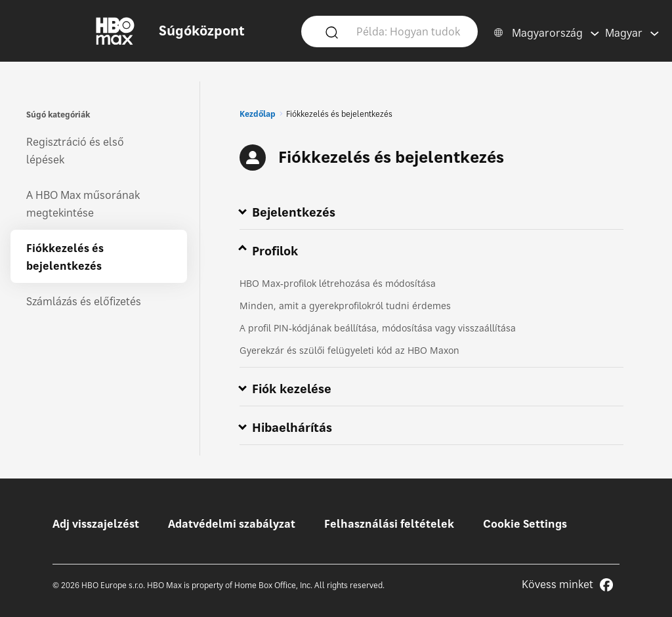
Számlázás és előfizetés (84, 301)
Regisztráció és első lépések (75, 151)
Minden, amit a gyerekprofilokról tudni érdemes (345, 306)
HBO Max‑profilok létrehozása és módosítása (338, 283)
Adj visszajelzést (96, 524)
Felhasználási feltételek (389, 524)
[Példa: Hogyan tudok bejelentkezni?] (409, 31)
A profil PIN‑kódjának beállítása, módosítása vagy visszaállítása (378, 328)
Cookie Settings (525, 524)
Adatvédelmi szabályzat (232, 524)
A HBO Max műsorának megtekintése (83, 204)
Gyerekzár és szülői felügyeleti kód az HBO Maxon (349, 350)
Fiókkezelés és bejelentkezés (65, 257)
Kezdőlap (258, 114)
